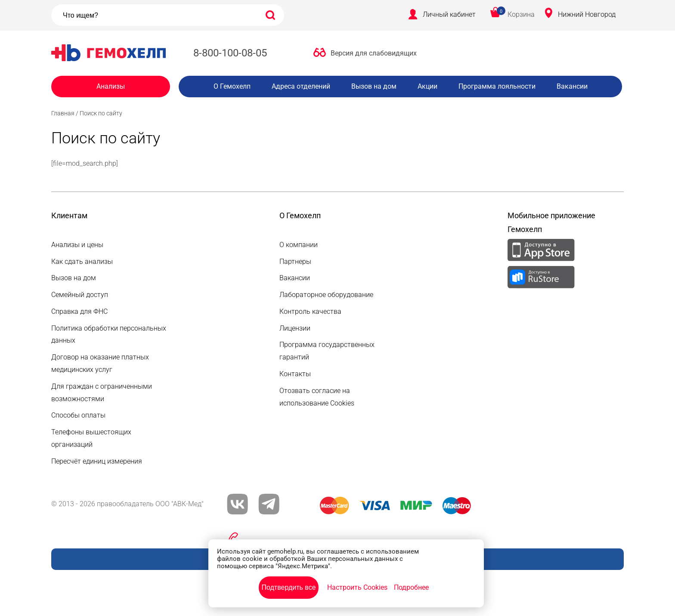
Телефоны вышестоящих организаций (91, 438)
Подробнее (411, 587)
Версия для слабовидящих (374, 53)
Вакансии (572, 86)
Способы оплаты (78, 415)
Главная (63, 113)
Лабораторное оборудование (326, 295)
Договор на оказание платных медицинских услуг (100, 363)
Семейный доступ (80, 295)
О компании (299, 245)
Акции (427, 86)
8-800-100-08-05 (230, 53)
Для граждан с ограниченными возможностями (102, 393)
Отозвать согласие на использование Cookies (317, 397)
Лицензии (295, 328)
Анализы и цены (77, 245)
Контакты (295, 374)
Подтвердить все (288, 587)
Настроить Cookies (357, 587)
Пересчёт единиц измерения (97, 461)
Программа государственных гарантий (327, 351)
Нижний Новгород (587, 14)
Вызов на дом (374, 86)
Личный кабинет (449, 14)
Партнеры (295, 262)
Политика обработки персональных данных (109, 334)
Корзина (521, 14)
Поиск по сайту (101, 113)
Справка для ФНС (79, 311)
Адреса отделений (301, 86)
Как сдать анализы (82, 262)
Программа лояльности (497, 86)
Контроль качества (310, 311)
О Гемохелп (232, 86)
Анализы (111, 86)
